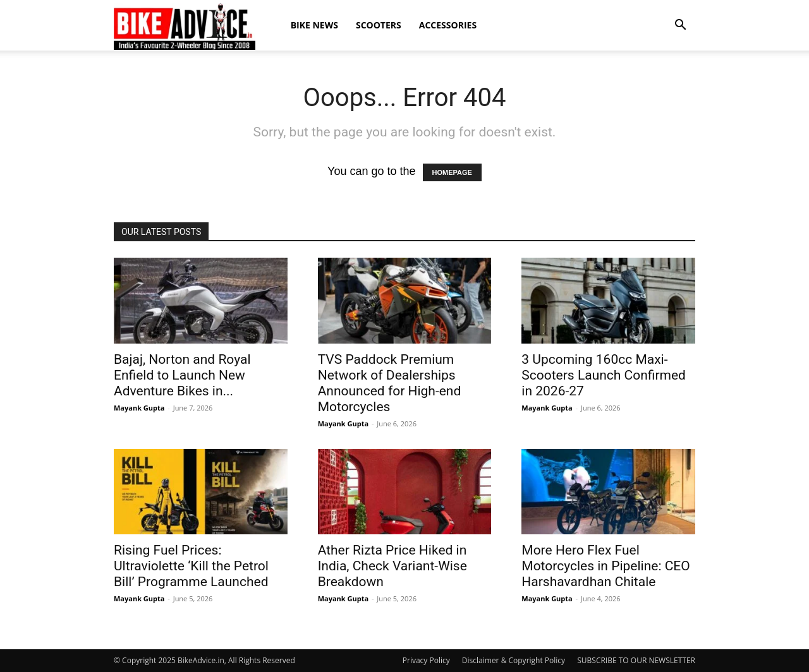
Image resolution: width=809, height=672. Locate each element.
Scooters (379, 25)
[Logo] (185, 26)
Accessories (448, 25)
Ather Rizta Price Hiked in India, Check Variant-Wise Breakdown (392, 566)
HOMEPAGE (452, 172)
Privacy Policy (426, 660)
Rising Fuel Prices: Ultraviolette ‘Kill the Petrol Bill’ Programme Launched (191, 566)
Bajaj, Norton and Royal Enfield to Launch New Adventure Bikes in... (182, 375)
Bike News (314, 25)
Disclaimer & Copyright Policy (514, 660)
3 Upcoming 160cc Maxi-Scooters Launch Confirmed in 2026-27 (604, 375)
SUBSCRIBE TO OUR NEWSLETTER (636, 660)
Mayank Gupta (139, 408)
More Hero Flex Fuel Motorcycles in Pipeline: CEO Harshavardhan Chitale (605, 566)
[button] (680, 25)
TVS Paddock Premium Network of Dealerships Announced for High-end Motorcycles (390, 383)
